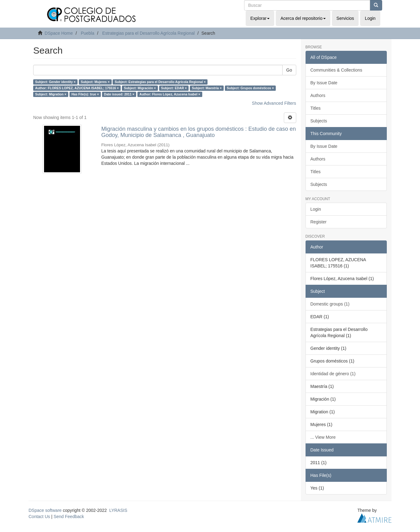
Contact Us (39, 517)
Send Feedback (69, 517)
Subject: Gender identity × (55, 82)
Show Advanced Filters (274, 103)
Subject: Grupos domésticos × (250, 88)
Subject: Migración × (140, 88)
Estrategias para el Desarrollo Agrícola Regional (149, 33)
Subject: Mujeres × (95, 82)
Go (289, 70)
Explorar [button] (260, 18)
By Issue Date (324, 83)
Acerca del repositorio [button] (303, 18)
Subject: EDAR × (174, 88)
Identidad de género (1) (333, 374)
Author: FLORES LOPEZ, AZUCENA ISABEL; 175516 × (77, 88)
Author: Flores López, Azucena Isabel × (170, 94)
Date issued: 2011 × (119, 94)
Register (319, 222)
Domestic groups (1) (330, 304)
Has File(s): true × (85, 94)
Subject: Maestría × (207, 88)
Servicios (345, 18)
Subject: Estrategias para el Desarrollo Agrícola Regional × (160, 82)
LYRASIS (118, 510)
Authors (318, 95)
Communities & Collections (336, 70)
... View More (323, 437)
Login (316, 209)
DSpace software (45, 510)
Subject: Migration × (51, 94)
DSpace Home (59, 33)
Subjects (319, 121)
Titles (316, 108)
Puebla (87, 33)
